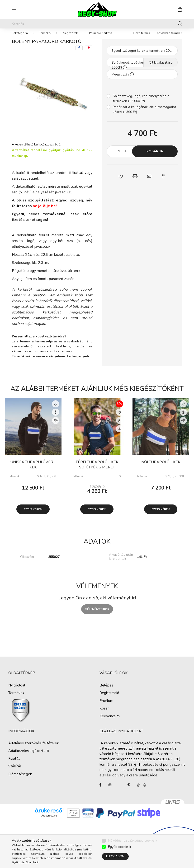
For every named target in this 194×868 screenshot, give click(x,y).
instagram (110, 790)
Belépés (106, 690)
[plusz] (126, 156)
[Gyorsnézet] (56, 417)
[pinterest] (89, 53)
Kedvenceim (110, 721)
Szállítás (15, 771)
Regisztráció (109, 698)
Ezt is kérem (33, 514)
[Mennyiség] (119, 156)
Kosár (104, 713)
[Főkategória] (20, 38)
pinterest (129, 790)
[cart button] (180, 9)
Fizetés (14, 763)
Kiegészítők (70, 38)
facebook (100, 790)
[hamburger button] (14, 9)
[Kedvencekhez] (56, 409)
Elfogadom (115, 856)
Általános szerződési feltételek (33, 748)
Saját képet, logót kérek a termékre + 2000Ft (140, 69)
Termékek (45, 38)
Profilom (106, 705)
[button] (121, 181)
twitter (119, 790)
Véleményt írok (97, 614)
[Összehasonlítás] (56, 425)
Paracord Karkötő (101, 38)
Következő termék (168, 38)
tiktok (138, 790)
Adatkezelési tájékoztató (29, 756)
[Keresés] (97, 24)
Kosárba (155, 156)
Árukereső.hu (49, 820)
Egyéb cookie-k (120, 847)
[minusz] (113, 156)
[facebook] (79, 53)
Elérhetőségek (20, 779)
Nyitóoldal (17, 690)
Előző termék (141, 38)
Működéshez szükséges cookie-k (133, 841)
